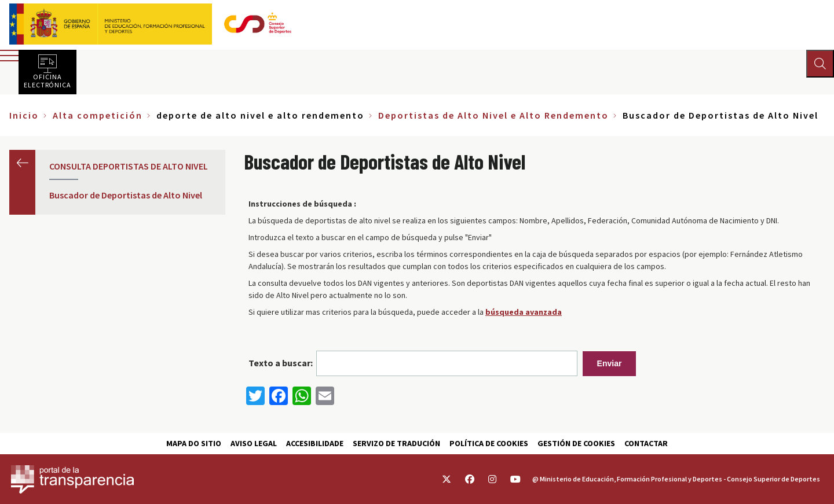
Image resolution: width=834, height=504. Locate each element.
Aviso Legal (254, 443)
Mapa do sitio (194, 443)
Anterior (22, 163)
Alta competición (98, 115)
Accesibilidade (315, 443)
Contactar (646, 443)
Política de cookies (489, 443)
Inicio (24, 115)
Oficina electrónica (47, 80)
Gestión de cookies (576, 443)
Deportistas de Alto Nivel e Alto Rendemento (493, 115)
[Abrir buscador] (820, 64)
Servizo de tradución (396, 443)
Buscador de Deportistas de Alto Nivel (126, 195)
